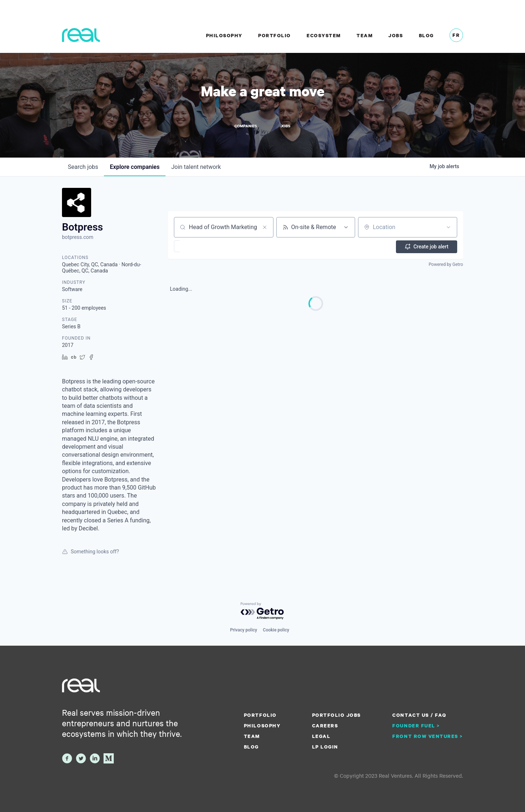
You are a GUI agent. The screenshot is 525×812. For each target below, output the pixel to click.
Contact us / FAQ (419, 715)
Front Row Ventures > (428, 736)
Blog (426, 35)
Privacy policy (244, 630)
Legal (321, 736)
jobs (83, 168)
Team (365, 35)
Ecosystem (324, 35)
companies (135, 168)
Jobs (396, 35)
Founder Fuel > (416, 726)
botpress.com (78, 239)
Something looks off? (90, 553)
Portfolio (275, 35)
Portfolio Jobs (337, 715)
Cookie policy (276, 630)
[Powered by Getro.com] (262, 612)
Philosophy (224, 35)
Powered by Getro (446, 265)
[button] (198, 247)
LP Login (325, 747)
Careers (325, 726)
